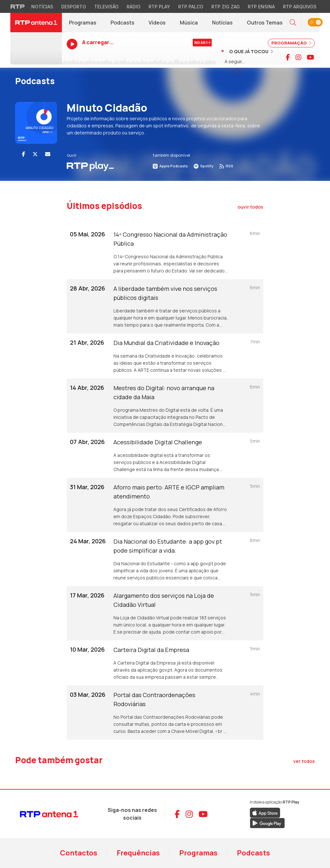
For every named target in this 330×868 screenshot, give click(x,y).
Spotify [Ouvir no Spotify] (204, 166)
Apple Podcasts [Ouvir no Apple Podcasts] (170, 166)
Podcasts (253, 853)
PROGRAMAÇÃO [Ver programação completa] (291, 43)
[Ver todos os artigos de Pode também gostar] (304, 761)
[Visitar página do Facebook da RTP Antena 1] (288, 57)
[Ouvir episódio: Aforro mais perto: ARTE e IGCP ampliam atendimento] (165, 505)
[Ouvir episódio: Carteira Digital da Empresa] (165, 663)
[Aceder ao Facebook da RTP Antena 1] (177, 814)
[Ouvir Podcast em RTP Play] (90, 166)
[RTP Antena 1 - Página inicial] (36, 23)
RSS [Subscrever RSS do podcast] (226, 166)
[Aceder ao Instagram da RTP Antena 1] (189, 814)
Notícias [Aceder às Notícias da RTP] (42, 7)
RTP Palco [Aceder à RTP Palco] (191, 7)
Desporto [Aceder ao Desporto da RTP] (74, 7)
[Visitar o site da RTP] (18, 6)
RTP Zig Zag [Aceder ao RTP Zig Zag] (226, 7)
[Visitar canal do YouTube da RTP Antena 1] (311, 57)
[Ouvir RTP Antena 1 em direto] (36, 48)
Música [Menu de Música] (189, 23)
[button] (293, 23)
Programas (198, 853)
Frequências (138, 853)
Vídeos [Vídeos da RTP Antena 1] (157, 23)
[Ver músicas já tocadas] (247, 51)
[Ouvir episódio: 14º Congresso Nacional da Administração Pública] (165, 252)
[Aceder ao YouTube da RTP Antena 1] (203, 814)
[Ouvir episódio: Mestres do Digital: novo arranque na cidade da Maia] (165, 406)
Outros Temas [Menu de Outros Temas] (265, 23)
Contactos (79, 853)
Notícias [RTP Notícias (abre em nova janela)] (226, 24)
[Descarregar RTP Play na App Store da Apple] (265, 813)
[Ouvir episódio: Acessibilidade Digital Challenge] (165, 455)
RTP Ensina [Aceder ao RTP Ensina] (261, 7)
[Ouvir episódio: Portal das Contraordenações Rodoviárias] (165, 713)
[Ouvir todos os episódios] (250, 207)
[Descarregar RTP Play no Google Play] (267, 823)
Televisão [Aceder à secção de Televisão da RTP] (106, 7)
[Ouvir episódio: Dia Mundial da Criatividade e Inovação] (165, 356)
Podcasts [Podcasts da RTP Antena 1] (122, 23)
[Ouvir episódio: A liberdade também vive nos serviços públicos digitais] (165, 306)
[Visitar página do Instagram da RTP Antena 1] (298, 57)
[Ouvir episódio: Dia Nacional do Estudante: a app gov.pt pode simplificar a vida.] (165, 559)
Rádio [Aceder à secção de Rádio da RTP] (134, 7)
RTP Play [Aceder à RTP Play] (159, 7)
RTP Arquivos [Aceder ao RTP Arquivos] (300, 7)
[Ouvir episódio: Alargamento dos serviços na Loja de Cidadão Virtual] (165, 613)
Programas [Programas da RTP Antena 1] (83, 23)
